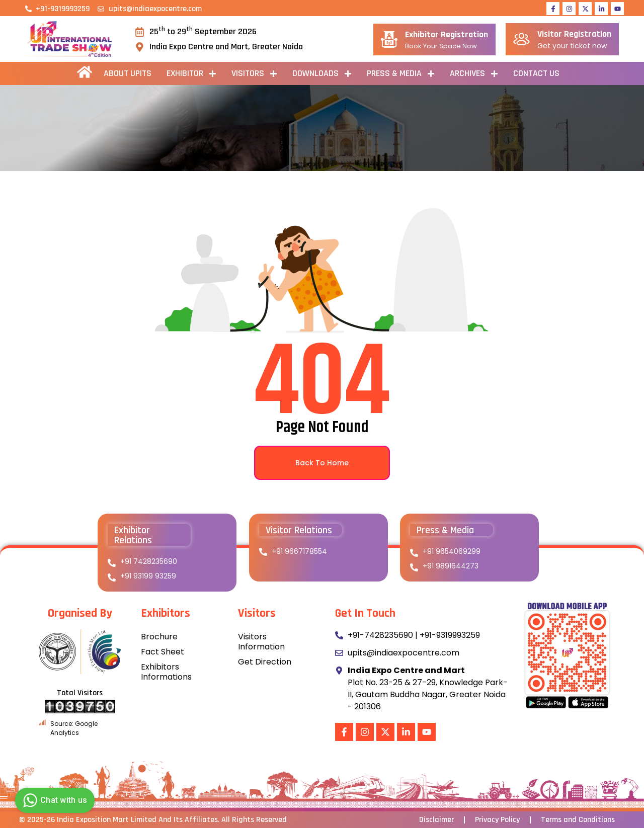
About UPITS (128, 73)
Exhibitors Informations (166, 672)
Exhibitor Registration (447, 34)
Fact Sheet (163, 652)
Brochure (159, 637)
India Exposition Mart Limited (107, 820)
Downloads (322, 74)
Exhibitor (191, 74)
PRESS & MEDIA (401, 74)
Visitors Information (261, 642)
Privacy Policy (497, 820)
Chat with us (54, 800)
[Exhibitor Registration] (389, 39)
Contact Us (536, 73)
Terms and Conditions (578, 820)
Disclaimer (436, 820)
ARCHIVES (474, 74)
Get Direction (265, 662)
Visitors (254, 74)
